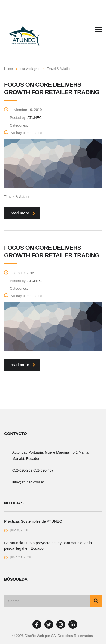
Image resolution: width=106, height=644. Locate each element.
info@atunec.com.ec (28, 482)
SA (53, 636)
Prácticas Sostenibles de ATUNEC (33, 521)
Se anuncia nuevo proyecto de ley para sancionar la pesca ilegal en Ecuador (48, 546)
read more (23, 213)
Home (8, 69)
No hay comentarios (23, 133)
